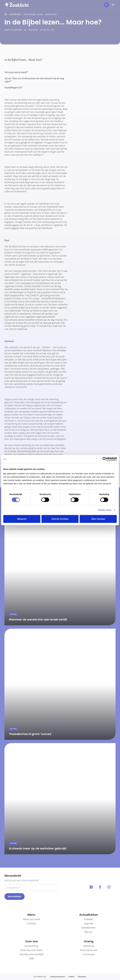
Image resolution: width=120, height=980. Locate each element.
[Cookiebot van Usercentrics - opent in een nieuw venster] (105, 459)
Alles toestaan (98, 519)
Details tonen (105, 510)
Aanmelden (15, 896)
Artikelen (15, 14)
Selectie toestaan (60, 519)
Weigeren (22, 519)
